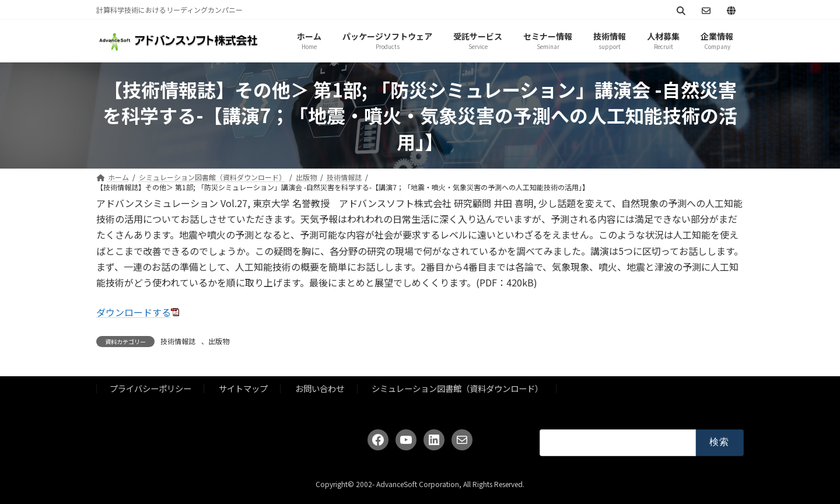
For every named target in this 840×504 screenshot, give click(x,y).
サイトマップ (243, 388)
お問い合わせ (320, 388)
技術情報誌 (178, 341)
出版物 (219, 341)
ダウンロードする (134, 312)
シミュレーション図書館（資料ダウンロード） (457, 388)
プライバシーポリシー (150, 388)
